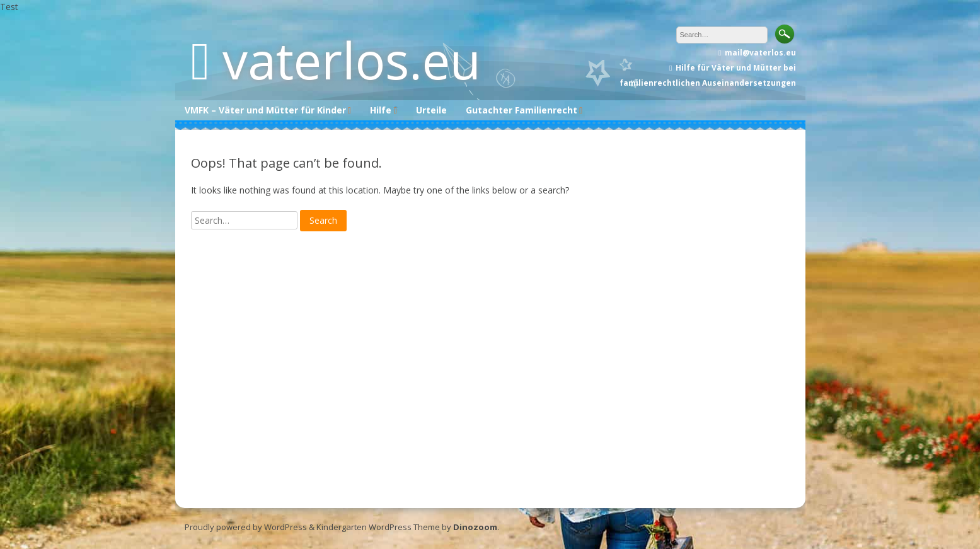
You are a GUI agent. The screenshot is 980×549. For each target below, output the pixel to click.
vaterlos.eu (352, 60)
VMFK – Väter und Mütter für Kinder (265, 110)
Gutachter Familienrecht (522, 110)
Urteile (431, 110)
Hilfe (381, 110)
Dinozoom (475, 527)
